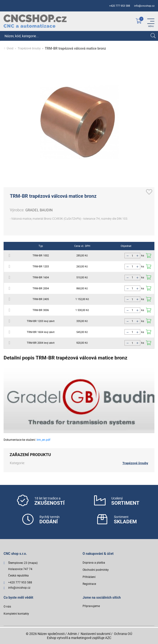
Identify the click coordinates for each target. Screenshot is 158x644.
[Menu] (151, 21)
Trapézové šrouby (29, 48)
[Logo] (35, 21)
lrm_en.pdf (43, 439)
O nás (7, 607)
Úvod (10, 48)
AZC (108, 638)
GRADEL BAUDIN (40, 210)
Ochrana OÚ (123, 634)
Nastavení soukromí (96, 634)
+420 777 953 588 (120, 6)
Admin (72, 634)
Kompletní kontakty (16, 614)
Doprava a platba (94, 563)
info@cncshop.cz (144, 6)
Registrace (89, 584)
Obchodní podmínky (96, 570)
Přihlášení (89, 577)
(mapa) (33, 563)
